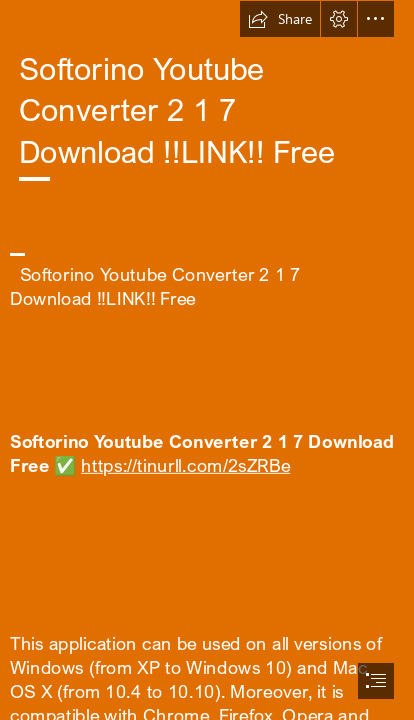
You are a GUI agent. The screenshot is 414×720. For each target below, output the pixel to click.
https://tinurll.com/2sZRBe (185, 465)
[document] (207, 360)
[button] (280, 19)
